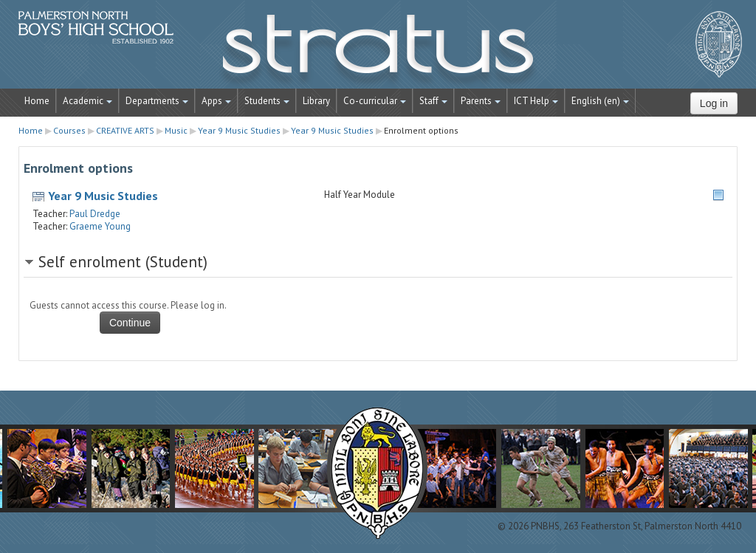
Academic (87, 101)
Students (267, 101)
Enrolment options (421, 130)
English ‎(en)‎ (600, 101)
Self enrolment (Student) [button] (123, 262)
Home (37, 101)
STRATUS (378, 52)
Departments (157, 101)
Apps (216, 101)
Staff (433, 101)
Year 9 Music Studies (103, 196)
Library (316, 101)
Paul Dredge (95, 214)
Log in (714, 103)
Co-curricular (375, 101)
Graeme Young (100, 226)
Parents (481, 101)
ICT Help (536, 101)
